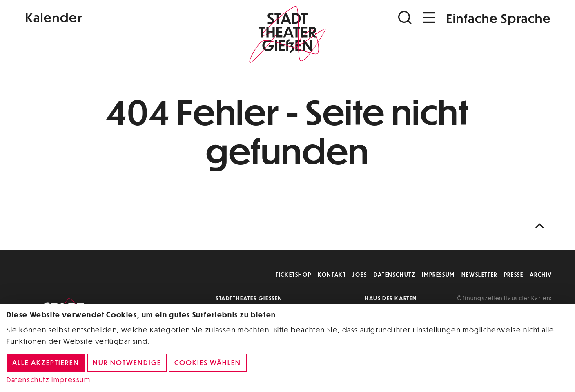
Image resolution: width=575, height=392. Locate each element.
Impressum (438, 274)
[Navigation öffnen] (430, 18)
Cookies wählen (208, 362)
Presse (514, 274)
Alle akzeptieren (46, 362)
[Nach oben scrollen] (542, 226)
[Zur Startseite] (287, 35)
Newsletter (479, 274)
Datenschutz (395, 274)
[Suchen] (406, 18)
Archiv (541, 274)
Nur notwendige (127, 362)
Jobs (360, 274)
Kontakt (332, 274)
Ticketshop (293, 274)
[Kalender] (111, 17)
